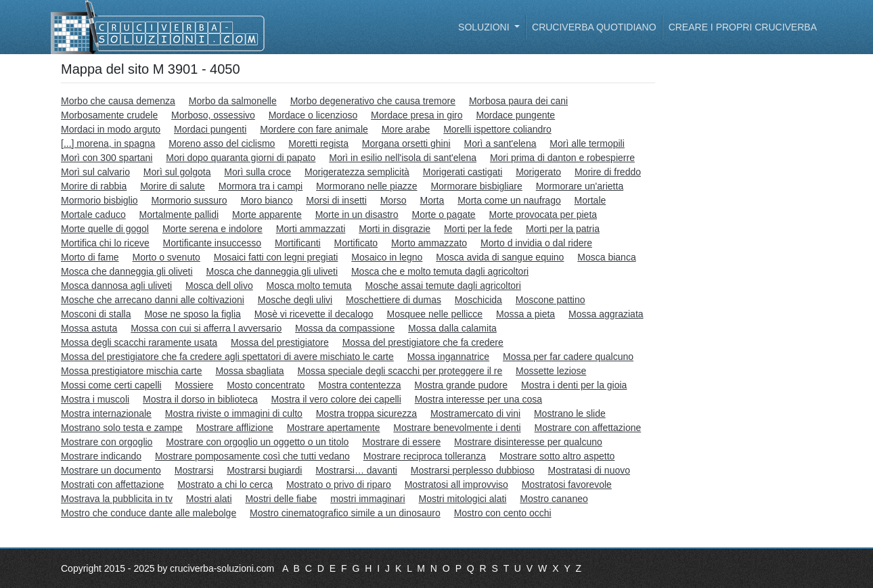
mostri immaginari (367, 499)
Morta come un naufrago (509, 200)
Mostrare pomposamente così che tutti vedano (252, 456)
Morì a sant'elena (500, 143)
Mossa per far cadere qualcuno (568, 357)
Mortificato (356, 243)
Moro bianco (266, 200)
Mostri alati (209, 499)
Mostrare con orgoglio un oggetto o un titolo (257, 442)
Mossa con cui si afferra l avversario (206, 328)
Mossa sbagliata (249, 371)
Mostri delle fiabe (281, 499)
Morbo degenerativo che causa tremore (373, 101)
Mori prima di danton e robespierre (562, 158)
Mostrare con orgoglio (107, 442)
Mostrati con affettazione (112, 484)
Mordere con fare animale (314, 129)
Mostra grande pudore (461, 385)
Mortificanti (298, 243)
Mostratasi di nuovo (589, 470)
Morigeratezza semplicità (357, 172)
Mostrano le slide (570, 413)
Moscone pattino (551, 300)
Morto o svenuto (166, 257)
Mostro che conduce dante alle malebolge (149, 513)
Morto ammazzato (429, 243)
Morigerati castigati (463, 172)
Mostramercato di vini (475, 413)
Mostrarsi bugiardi (264, 470)
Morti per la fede (478, 229)
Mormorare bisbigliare (476, 186)
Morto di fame (90, 257)
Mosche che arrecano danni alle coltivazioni (153, 300)
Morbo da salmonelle (233, 101)
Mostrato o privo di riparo (339, 484)
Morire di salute (173, 186)
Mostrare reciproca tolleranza (425, 456)
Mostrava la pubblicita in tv (117, 499)
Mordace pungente (515, 115)
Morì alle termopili (587, 143)
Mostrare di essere (401, 442)
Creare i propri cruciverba (743, 27)
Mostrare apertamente (334, 428)
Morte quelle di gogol (105, 229)
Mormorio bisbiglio (99, 200)
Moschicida (478, 300)
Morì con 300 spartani (107, 158)
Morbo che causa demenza (118, 101)
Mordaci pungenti (210, 129)
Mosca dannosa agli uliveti (116, 286)
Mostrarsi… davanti (356, 470)
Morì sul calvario (95, 172)
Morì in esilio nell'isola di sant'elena (403, 158)
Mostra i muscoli (95, 399)
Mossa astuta (89, 328)
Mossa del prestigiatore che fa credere (423, 342)
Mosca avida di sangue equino (500, 257)
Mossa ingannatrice (448, 357)
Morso (394, 200)
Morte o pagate (443, 214)
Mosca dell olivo (219, 286)
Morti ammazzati (311, 229)
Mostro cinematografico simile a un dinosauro (345, 513)
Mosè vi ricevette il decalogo (314, 314)
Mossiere (195, 385)
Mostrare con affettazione (588, 428)
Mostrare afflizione (235, 428)
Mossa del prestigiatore (280, 342)
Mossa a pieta (525, 314)
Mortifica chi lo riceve (105, 243)
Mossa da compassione (345, 328)
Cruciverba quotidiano (594, 27)
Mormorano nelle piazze (366, 186)
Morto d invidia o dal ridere (536, 243)
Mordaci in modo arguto (111, 129)
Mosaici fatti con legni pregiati (276, 257)
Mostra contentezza (359, 385)
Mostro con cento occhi (503, 513)
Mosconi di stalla (96, 314)
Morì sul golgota (177, 172)
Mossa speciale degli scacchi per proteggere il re (400, 371)
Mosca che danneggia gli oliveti (127, 271)
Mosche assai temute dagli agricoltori (443, 286)
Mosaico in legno (387, 257)
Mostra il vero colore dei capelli (336, 399)
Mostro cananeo (554, 499)
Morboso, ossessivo (213, 115)
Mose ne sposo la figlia (192, 314)
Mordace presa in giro (417, 115)
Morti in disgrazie (395, 229)
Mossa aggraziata (606, 314)
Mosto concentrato (266, 385)
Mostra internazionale (106, 413)
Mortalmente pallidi (179, 214)
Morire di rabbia (94, 186)
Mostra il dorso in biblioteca (200, 399)
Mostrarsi (194, 470)
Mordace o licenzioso (313, 115)
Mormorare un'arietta (580, 186)
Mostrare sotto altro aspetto (557, 456)
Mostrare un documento (111, 470)
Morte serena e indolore (212, 229)
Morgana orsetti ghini (406, 143)
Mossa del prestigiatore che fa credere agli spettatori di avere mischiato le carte (227, 357)
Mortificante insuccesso (212, 243)
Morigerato (538, 172)
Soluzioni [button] (485, 27)
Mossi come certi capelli (111, 385)
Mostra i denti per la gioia (574, 385)
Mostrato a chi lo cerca (225, 484)
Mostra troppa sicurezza (366, 413)
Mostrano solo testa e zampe (122, 428)
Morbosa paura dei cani (518, 101)
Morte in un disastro (357, 214)
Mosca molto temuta (309, 286)
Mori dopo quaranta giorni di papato (241, 158)
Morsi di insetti (336, 200)
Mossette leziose (551, 371)
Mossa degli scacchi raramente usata (139, 342)
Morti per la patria (563, 229)
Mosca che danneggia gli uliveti (272, 271)
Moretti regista (318, 143)
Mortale (590, 200)
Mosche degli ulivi (295, 300)
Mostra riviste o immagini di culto (234, 413)
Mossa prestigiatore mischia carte (132, 371)
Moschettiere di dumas (394, 300)
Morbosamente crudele (109, 115)
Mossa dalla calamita (452, 328)
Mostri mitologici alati (463, 499)
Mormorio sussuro (189, 200)
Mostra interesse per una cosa (478, 399)
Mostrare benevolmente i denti (457, 428)
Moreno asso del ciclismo (222, 143)
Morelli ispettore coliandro (497, 129)
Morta (432, 200)
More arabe (406, 129)
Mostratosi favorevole (567, 484)
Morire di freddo (608, 172)
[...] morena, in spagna (108, 143)
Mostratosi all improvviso (456, 484)
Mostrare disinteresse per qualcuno (528, 442)
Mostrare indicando (101, 456)
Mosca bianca (606, 257)
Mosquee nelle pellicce (434, 314)
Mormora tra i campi (261, 186)
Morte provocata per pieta (543, 214)
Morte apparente (267, 214)
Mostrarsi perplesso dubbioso (473, 470)
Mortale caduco (93, 214)
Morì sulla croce (258, 172)
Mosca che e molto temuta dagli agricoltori (440, 271)
